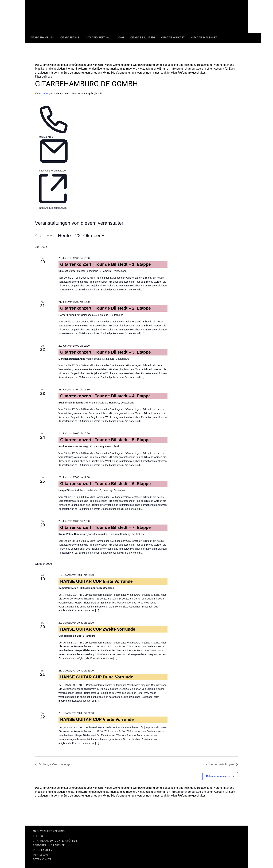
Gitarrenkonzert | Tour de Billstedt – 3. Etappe (106, 352)
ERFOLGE (39, 836)
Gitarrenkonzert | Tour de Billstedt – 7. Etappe (106, 527)
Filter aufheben (44, 77)
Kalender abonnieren (218, 776)
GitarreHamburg (42, 38)
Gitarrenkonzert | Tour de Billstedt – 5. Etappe (106, 440)
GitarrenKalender (204, 38)
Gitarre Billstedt (143, 38)
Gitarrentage (70, 38)
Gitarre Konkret (173, 38)
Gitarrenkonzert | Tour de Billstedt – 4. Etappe (106, 396)
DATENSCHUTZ (42, 859)
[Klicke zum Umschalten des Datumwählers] (81, 236)
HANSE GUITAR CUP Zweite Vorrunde (98, 629)
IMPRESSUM (40, 855)
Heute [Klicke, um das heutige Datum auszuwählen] (50, 236)
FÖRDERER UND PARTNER (49, 845)
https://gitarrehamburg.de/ (53, 208)
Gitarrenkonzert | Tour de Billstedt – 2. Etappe (106, 308)
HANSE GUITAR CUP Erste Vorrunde (96, 581)
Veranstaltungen (44, 93)
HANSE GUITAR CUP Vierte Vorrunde (97, 719)
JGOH (121, 38)
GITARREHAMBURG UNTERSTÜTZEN (55, 841)
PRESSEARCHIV (43, 850)
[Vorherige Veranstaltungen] (36, 236)
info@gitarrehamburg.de (186, 69)
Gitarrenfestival (99, 38)
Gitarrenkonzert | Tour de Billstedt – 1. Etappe (106, 264)
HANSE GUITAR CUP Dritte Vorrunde (97, 677)
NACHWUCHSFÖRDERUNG (49, 831)
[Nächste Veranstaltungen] (40, 236)
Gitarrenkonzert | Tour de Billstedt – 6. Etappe (106, 484)
